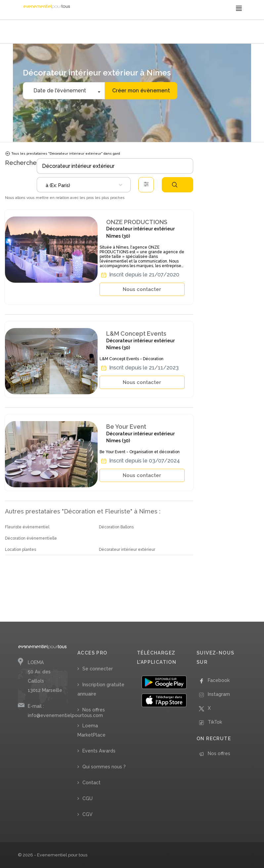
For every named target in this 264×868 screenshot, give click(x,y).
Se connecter (98, 669)
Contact (91, 783)
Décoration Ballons (116, 527)
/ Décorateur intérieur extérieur (104, 32)
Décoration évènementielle (31, 538)
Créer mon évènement (141, 91)
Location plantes (21, 550)
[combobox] (84, 185)
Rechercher (175, 185)
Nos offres (94, 710)
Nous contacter (142, 289)
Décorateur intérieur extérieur (127, 550)
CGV (88, 814)
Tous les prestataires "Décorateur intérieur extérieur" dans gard (63, 154)
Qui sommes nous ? (104, 767)
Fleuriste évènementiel (27, 527)
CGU (88, 798)
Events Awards (99, 751)
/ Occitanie (142, 32)
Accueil (26, 32)
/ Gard (158, 32)
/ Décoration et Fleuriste (55, 32)
